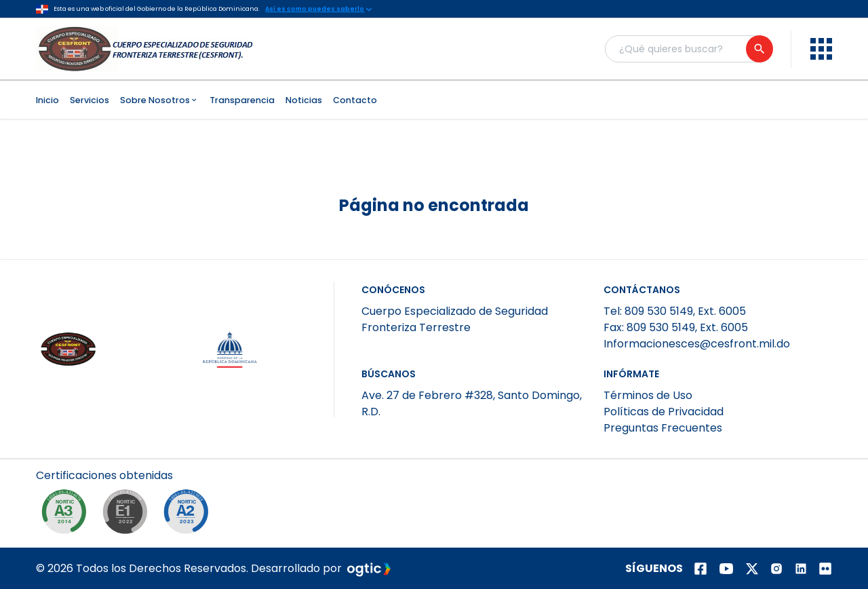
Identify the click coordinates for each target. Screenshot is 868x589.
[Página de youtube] (726, 569)
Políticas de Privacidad (664, 412)
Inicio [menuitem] (47, 100)
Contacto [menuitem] (355, 100)
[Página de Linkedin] (801, 569)
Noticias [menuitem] (304, 100)
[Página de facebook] (701, 569)
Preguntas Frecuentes (663, 428)
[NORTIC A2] (189, 515)
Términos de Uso (648, 395)
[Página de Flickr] (825, 569)
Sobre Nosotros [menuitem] (159, 100)
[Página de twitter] (752, 569)
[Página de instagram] (776, 569)
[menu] (821, 49)
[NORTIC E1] (128, 515)
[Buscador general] (688, 49)
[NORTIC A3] (67, 515)
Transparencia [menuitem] (242, 100)
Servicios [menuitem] (90, 100)
